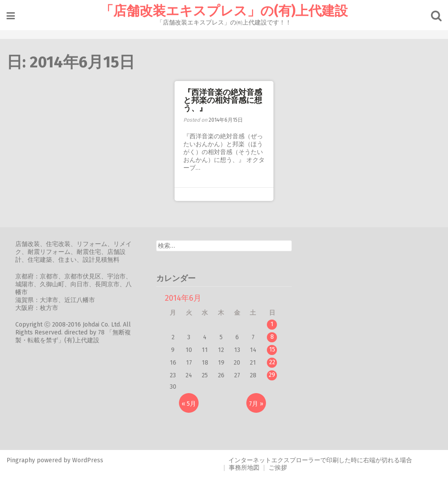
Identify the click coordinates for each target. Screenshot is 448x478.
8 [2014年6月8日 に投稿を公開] (272, 337)
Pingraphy (21, 460)
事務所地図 (244, 468)
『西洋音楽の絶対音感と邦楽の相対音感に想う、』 (223, 100)
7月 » (256, 404)
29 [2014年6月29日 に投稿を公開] (272, 375)
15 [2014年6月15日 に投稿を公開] (272, 350)
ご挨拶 (278, 468)
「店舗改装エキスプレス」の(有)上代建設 (224, 11)
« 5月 (189, 404)
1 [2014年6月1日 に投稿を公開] (272, 324)
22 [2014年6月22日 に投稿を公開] (272, 362)
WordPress (88, 460)
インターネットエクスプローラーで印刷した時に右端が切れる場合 (320, 460)
